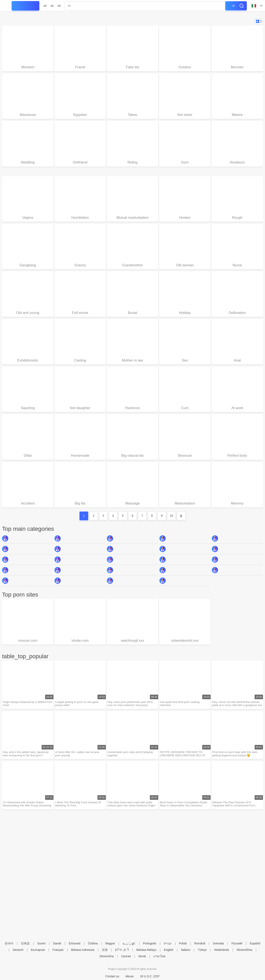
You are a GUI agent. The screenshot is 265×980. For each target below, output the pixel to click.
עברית (168, 943)
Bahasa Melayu (146, 950)
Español (255, 943)
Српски (126, 956)
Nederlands (222, 950)
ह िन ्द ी (122, 950)
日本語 (25, 943)
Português (150, 943)
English (169, 950)
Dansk (57, 943)
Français (58, 950)
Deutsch (18, 950)
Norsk (142, 956)
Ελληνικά (75, 943)
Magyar (110, 943)
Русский (237, 943)
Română (200, 943)
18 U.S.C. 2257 (150, 976)
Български (38, 950)
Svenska (218, 943)
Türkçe (202, 950)
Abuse (130, 976)
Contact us (112, 976)
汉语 (105, 950)
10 (171, 520)
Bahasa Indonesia (83, 950)
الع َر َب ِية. (129, 943)
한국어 (9, 943)
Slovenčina (107, 956)
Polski (183, 943)
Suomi (41, 943)
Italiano (186, 950)
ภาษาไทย (159, 956)
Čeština (93, 943)
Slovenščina (245, 950)
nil (45, 6)
